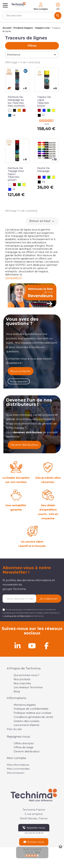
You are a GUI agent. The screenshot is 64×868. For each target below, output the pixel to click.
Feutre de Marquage (43, 170)
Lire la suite (12, 278)
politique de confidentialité (18, 616)
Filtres (32, 46)
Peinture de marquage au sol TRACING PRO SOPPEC (16, 102)
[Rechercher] (32, 16)
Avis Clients (32, 850)
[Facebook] (47, 646)
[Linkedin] (18, 646)
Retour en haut (42, 221)
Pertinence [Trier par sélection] (32, 55)
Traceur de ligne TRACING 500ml (44, 102)
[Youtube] (32, 646)
